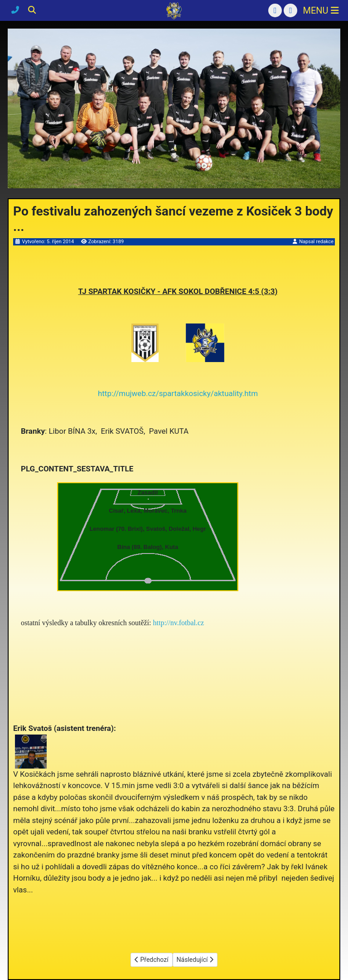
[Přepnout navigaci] (321, 10)
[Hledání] (32, 10)
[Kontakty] (16, 10)
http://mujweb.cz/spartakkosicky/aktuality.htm (178, 393)
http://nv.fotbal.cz (179, 623)
